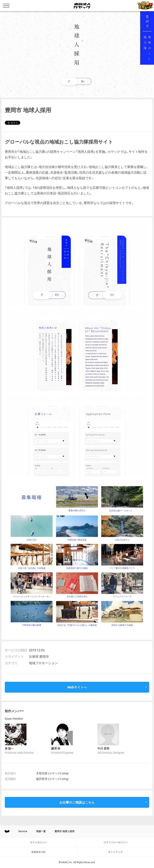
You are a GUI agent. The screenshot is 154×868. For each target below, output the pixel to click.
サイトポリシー (38, 842)
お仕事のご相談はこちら (77, 802)
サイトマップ (115, 852)
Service (23, 831)
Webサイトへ (77, 687)
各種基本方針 (38, 852)
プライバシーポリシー (115, 842)
